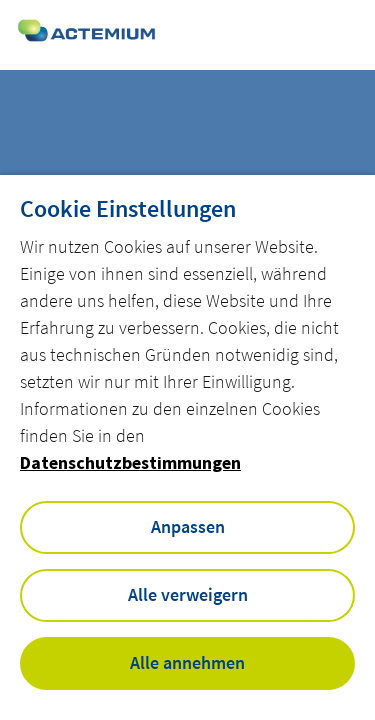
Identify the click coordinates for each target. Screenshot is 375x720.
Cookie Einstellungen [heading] (128, 209)
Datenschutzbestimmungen (130, 462)
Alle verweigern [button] (188, 594)
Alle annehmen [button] (187, 662)
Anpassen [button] (188, 526)
